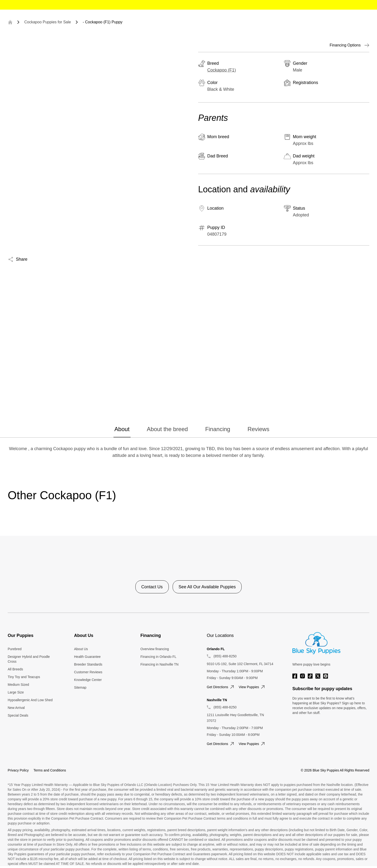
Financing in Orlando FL (158, 657)
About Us (81, 649)
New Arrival (16, 708)
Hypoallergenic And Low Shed (30, 700)
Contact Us (152, 587)
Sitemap (80, 687)
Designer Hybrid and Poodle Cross (29, 659)
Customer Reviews (88, 672)
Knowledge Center (88, 680)
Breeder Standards (88, 664)
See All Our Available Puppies (207, 587)
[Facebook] (295, 676)
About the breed (167, 429)
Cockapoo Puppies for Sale (48, 22)
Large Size (16, 692)
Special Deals (18, 715)
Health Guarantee (87, 657)
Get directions (221, 687)
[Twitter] (318, 676)
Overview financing (155, 649)
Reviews (258, 429)
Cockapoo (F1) (222, 70)
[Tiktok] (310, 676)
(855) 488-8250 (225, 656)
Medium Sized (18, 685)
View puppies (252, 687)
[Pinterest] (326, 676)
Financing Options (349, 45)
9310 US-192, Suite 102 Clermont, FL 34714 (240, 664)
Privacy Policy (18, 770)
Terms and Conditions (50, 770)
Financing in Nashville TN (159, 664)
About (122, 429)
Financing (218, 429)
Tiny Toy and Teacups (24, 677)
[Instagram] (302, 676)
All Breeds (15, 669)
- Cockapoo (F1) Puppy (103, 22)
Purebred (15, 649)
